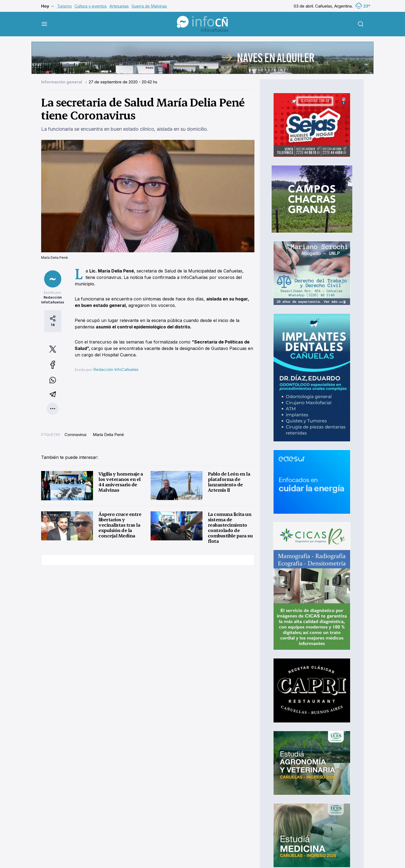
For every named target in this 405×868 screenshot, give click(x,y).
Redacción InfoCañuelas (116, 369)
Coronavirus (76, 435)
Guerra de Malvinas (149, 6)
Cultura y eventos (91, 6)
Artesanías (119, 6)
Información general (62, 82)
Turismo (64, 6)
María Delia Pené (108, 435)
